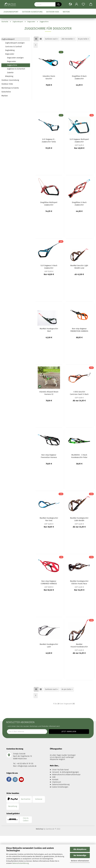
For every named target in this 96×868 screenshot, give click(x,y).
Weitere (66, 12)
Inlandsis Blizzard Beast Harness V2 (49, 393)
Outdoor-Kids (53, 12)
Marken (5, 96)
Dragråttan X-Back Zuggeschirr (79, 203)
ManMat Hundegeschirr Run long (49, 519)
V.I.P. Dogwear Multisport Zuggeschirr (79, 140)
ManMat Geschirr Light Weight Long (79, 267)
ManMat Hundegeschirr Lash (49, 645)
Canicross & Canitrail (14, 47)
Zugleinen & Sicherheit (16, 69)
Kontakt (55, 780)
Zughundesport (11, 12)
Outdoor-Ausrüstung (32, 12)
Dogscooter (10, 54)
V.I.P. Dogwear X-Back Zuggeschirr (49, 267)
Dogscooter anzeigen (15, 58)
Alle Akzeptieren (80, 849)
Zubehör (10, 73)
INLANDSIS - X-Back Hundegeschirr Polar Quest (79, 456)
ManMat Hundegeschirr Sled (49, 330)
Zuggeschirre (12, 65)
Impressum (57, 782)
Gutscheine (6, 92)
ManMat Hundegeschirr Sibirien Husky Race (79, 582)
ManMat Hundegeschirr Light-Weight (79, 519)
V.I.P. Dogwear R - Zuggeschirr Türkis (49, 140)
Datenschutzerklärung (20, 863)
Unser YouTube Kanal (60, 770)
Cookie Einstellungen (60, 787)
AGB (54, 777)
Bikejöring (9, 76)
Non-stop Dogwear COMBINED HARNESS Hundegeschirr (49, 582)
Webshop (39, 829)
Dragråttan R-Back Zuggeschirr (79, 77)
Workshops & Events (10, 88)
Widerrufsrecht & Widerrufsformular (66, 775)
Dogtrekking (10, 50)
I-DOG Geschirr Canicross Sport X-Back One (79, 393)
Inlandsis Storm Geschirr (49, 77)
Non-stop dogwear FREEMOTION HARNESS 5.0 (79, 330)
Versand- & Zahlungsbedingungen (66, 772)
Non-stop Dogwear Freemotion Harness (49, 456)
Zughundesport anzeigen (15, 43)
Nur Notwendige (80, 855)
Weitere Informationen (80, 861)
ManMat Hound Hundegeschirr (79, 645)
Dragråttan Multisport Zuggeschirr (49, 203)
